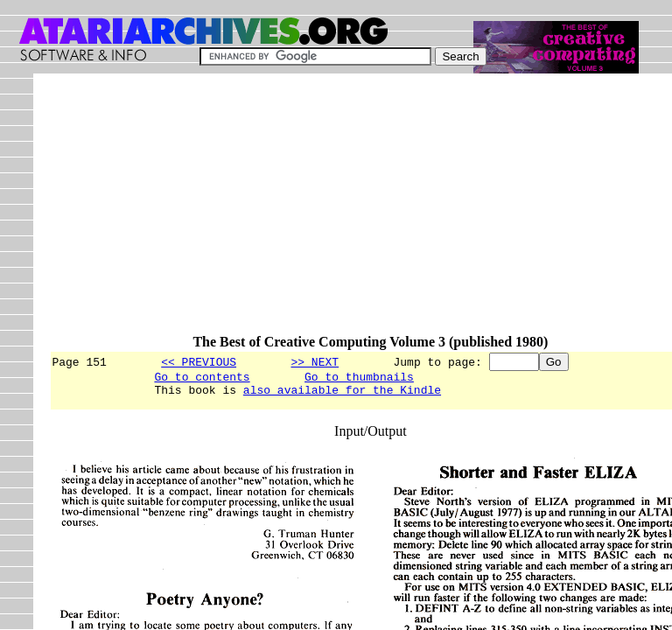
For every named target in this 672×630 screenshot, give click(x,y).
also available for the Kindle (342, 395)
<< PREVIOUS (199, 361)
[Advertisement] (360, 212)
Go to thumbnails (359, 379)
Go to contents (202, 379)
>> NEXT (315, 361)
